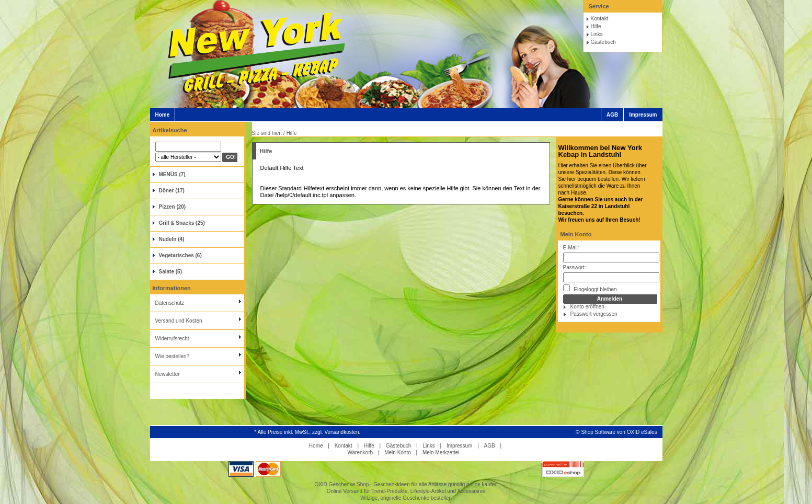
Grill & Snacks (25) (182, 223)
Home (163, 115)
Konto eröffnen (587, 307)
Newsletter (168, 374)
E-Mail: (571, 248)
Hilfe (596, 26)
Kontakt (600, 19)
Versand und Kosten (179, 321)
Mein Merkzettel (441, 453)
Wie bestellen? (173, 356)
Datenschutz (170, 303)
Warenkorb (360, 453)
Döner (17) (172, 191)
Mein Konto (576, 234)
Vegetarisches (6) (180, 255)
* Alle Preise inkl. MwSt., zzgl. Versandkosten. (308, 432)
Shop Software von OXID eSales (619, 432)
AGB (612, 115)
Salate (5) (170, 272)
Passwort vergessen (594, 314)
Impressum (643, 115)
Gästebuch (603, 42)
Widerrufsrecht (172, 339)
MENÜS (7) (172, 174)
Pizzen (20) (173, 207)
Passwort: (575, 267)
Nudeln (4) (172, 239)
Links (597, 34)
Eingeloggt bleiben (590, 288)
